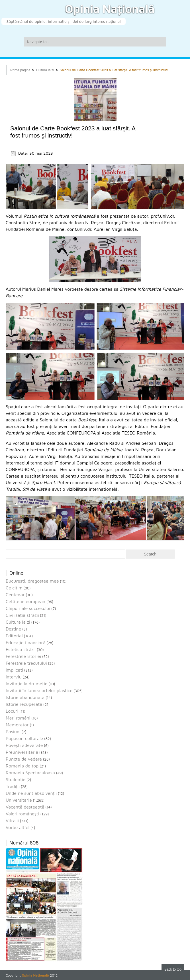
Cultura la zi (45, 70)
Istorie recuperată (24, 704)
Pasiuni (13, 732)
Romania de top (22, 766)
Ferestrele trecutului (26, 663)
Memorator (17, 725)
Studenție (16, 779)
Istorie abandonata (25, 697)
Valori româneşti (23, 814)
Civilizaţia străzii (22, 615)
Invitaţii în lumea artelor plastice (39, 690)
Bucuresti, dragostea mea (32, 581)
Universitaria (19, 800)
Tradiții (13, 786)
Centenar (15, 595)
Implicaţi (14, 670)
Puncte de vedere (24, 759)
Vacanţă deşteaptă (25, 807)
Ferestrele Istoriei (23, 656)
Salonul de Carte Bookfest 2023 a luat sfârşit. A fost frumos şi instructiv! (114, 70)
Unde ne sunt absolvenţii (31, 793)
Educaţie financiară (25, 642)
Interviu (14, 677)
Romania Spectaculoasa (30, 773)
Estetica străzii (21, 649)
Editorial (14, 636)
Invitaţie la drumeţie (26, 684)
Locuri (12, 711)
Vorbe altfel (18, 827)
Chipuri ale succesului (28, 608)
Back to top (173, 969)
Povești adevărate (24, 745)
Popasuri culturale (24, 738)
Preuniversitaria (22, 752)
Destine (13, 629)
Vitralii (12, 821)
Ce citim (14, 588)
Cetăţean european (25, 601)
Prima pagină (20, 70)
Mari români (18, 718)
